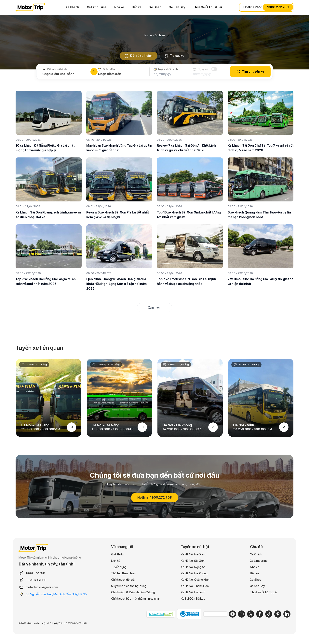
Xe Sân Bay (177, 7)
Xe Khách (72, 7)
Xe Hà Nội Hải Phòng (194, 573)
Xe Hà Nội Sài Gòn (193, 561)
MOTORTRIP (30, 7)
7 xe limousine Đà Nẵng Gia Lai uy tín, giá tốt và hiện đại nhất (260, 281)
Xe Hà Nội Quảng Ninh (195, 580)
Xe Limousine (97, 7)
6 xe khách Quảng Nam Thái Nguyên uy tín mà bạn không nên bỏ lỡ (259, 215)
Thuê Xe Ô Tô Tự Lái (207, 7)
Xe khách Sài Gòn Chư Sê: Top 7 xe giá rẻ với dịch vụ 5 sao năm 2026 (261, 148)
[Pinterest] (278, 614)
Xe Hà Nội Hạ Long (193, 592)
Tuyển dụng (119, 567)
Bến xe (137, 7)
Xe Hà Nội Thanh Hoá (195, 586)
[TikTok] (269, 614)
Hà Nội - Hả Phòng (177, 425)
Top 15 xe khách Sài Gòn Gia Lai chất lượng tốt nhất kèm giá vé (189, 215)
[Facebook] (260, 614)
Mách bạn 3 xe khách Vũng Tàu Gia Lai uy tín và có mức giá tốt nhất (119, 148)
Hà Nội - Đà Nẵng (106, 425)
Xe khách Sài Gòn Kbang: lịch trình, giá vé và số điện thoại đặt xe (48, 215)
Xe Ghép (155, 7)
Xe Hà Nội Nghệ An (193, 567)
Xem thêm (155, 308)
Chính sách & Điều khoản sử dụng (133, 592)
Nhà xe (119, 7)
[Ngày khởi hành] (169, 74)
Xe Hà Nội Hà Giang (194, 554)
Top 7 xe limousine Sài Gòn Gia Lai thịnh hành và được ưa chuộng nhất (186, 281)
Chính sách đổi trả (123, 580)
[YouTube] (233, 614)
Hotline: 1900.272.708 (155, 498)
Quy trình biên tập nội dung (129, 586)
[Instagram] (242, 614)
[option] (49, 398)
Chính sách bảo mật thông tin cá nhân (136, 599)
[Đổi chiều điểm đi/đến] (94, 72)
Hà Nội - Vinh (244, 425)
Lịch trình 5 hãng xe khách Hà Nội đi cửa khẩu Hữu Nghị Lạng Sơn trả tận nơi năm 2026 (116, 284)
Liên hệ (116, 561)
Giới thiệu (117, 554)
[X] (251, 614)
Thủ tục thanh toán (124, 573)
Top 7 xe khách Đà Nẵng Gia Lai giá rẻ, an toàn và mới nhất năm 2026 (46, 281)
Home (148, 35)
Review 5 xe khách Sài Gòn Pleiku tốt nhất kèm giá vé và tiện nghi (118, 215)
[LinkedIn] (287, 614)
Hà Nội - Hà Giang (35, 425)
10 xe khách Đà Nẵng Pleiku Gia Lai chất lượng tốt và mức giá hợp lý (45, 148)
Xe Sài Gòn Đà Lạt (193, 599)
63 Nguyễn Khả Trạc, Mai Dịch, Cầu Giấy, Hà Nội (56, 594)
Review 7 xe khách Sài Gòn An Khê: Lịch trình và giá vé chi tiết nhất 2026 (186, 148)
